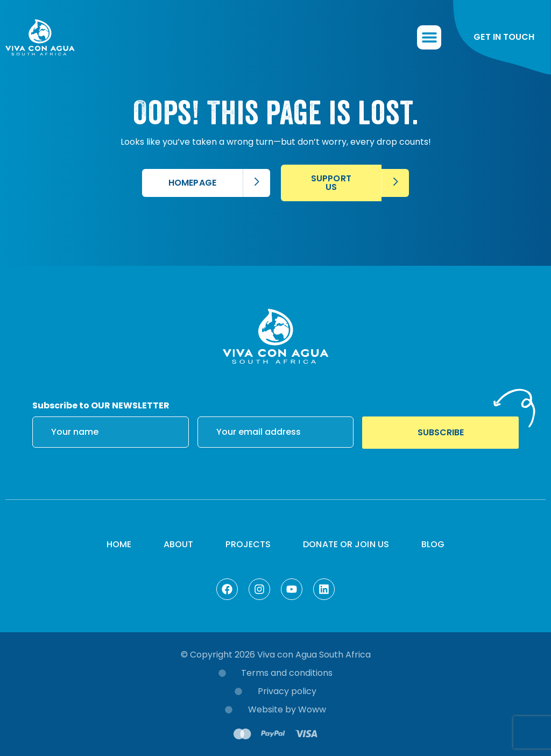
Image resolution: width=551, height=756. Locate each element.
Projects (248, 544)
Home (119, 544)
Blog (433, 544)
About (179, 544)
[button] (430, 38)
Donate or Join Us (346, 544)
